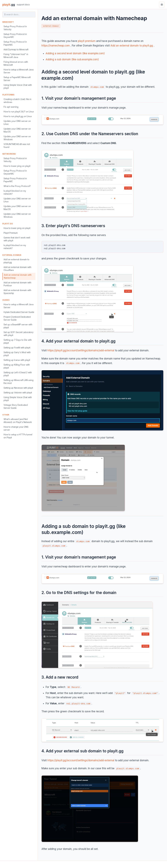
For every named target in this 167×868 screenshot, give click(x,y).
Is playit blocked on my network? (15, 192)
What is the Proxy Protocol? (17, 186)
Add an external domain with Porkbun (17, 284)
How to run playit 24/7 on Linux (19, 112)
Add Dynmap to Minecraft (16, 49)
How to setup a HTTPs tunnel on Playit (18, 436)
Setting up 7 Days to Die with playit (18, 341)
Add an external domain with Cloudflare (17, 269)
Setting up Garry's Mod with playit (17, 354)
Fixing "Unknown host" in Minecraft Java (16, 56)
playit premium (87, 41)
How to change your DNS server (16, 428)
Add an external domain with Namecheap (18, 276)
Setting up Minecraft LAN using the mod (19, 382)
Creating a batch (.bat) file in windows (17, 101)
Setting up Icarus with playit (17, 360)
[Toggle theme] (162, 5)
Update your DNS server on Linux (17, 123)
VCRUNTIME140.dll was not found (17, 146)
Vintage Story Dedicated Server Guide (16, 406)
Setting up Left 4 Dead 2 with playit (18, 374)
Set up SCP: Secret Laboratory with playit (19, 334)
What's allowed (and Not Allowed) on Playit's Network (18, 421)
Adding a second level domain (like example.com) (75, 53)
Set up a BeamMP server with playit (18, 326)
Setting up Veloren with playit (18, 393)
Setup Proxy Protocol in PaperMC (15, 43)
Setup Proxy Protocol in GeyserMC (15, 36)
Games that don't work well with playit (17, 239)
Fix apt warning (11, 107)
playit (9, 5)
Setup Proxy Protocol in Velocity (15, 28)
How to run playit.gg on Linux (18, 116)
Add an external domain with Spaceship (17, 292)
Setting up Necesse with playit (18, 388)
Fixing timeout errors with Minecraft (16, 63)
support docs (23, 5)
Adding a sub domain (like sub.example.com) (72, 59)
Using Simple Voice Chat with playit (18, 86)
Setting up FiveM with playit (17, 348)
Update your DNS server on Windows (17, 138)
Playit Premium (11, 233)
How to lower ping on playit (17, 166)
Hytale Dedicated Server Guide (19, 312)
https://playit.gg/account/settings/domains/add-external (81, 350)
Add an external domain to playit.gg (16, 261)
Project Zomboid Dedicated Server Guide (17, 318)
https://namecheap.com (56, 46)
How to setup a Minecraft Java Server (19, 71)
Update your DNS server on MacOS (17, 130)
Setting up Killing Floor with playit (17, 366)
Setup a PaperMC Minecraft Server (17, 79)
